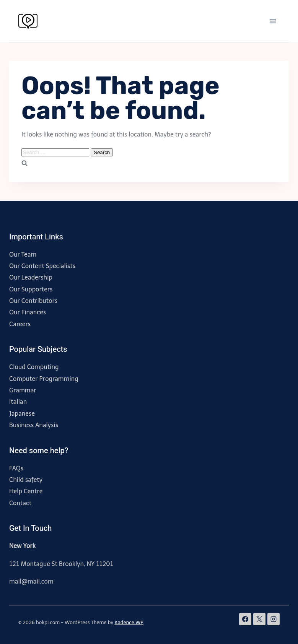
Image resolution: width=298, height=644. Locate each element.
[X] (259, 619)
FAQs (16, 468)
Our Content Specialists (42, 266)
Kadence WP (129, 622)
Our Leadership (31, 277)
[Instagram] (274, 619)
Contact (20, 503)
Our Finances (28, 312)
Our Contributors (33, 301)
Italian (18, 402)
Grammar (23, 390)
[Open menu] (273, 21)
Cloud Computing (34, 367)
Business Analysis (34, 425)
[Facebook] (245, 619)
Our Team (23, 255)
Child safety (26, 480)
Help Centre (26, 491)
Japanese (22, 414)
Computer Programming (44, 379)
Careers (20, 324)
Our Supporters (31, 289)
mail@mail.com (31, 581)
